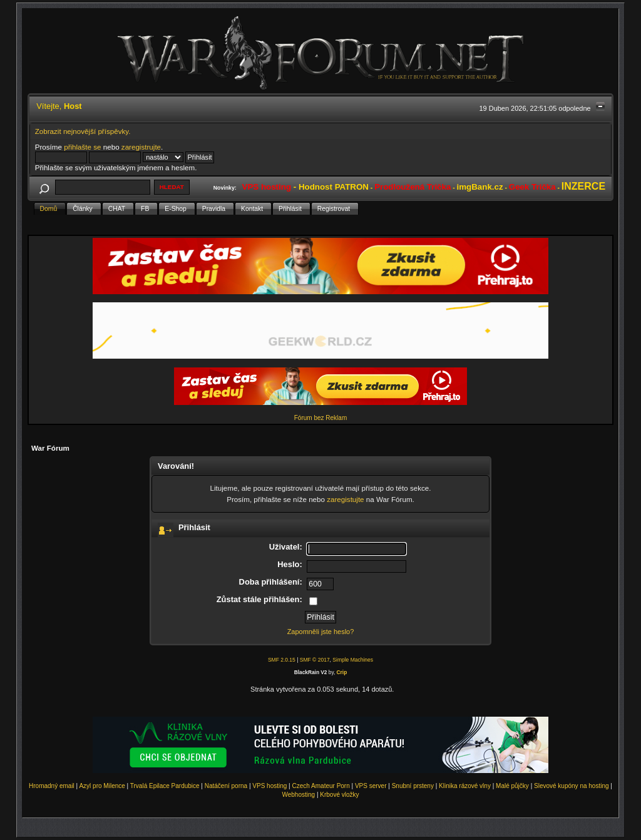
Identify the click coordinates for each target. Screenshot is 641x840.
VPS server (371, 786)
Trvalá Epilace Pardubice (165, 786)
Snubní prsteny (413, 786)
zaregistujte (345, 499)
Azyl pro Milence (102, 786)
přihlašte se (82, 147)
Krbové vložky (339, 795)
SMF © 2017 (315, 660)
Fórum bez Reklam (320, 418)
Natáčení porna (226, 786)
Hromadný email (52, 786)
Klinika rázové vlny (465, 786)
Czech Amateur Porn (321, 786)
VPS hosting (269, 786)
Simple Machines (353, 660)
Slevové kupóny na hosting (572, 786)
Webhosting (298, 795)
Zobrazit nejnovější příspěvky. (83, 131)
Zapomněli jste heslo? (321, 632)
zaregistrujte (141, 147)
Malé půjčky (512, 786)
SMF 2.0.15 (282, 660)
